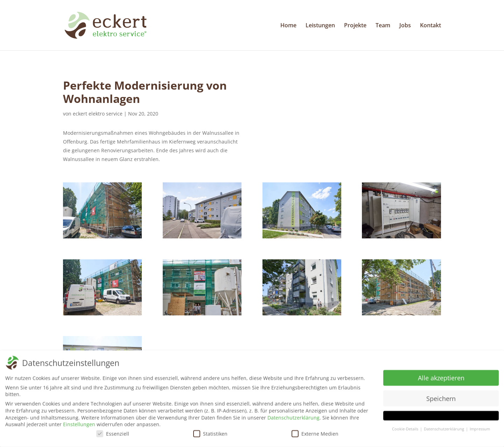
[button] (441, 418)
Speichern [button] (441, 400)
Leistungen (320, 26)
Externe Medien (315, 435)
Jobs (405, 26)
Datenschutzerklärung (293, 419)
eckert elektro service (98, 114)
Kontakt (430, 26)
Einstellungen (79, 426)
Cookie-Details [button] (406, 431)
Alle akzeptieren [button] (441, 379)
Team (383, 26)
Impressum (480, 431)
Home (288, 26)
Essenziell (113, 435)
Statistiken (210, 435)
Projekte (355, 26)
